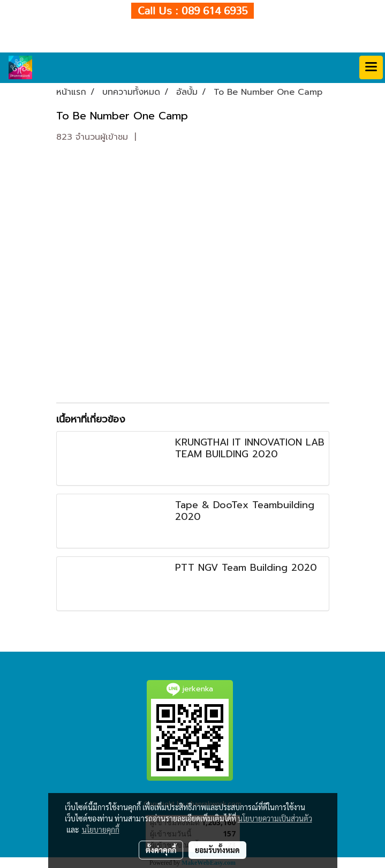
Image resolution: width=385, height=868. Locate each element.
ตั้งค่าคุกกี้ (161, 850)
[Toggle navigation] (371, 67)
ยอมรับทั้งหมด (217, 850)
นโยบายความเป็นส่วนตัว (275, 818)
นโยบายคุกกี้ (101, 829)
